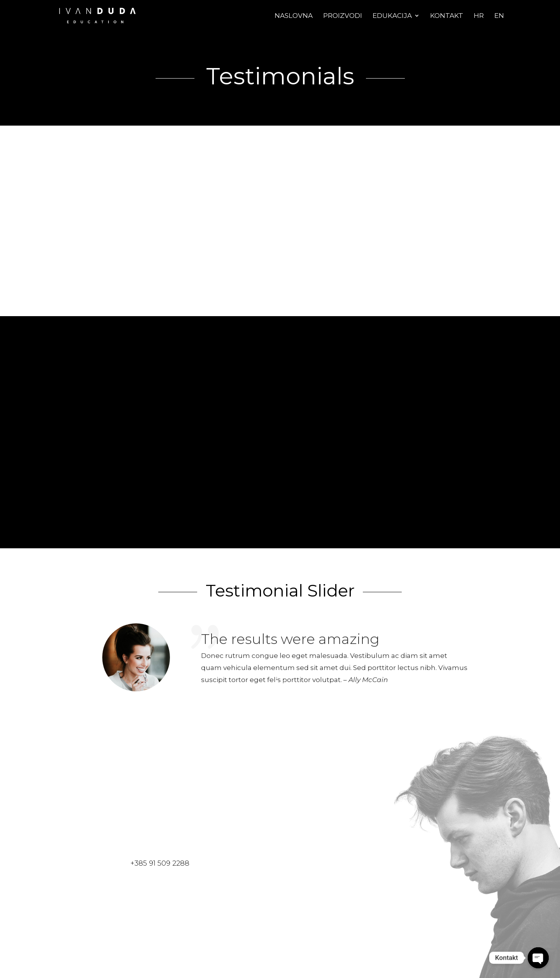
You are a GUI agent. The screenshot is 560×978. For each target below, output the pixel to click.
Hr (479, 16)
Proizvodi (343, 16)
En (499, 16)
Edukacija (392, 16)
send (326, 917)
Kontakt (447, 16)
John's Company (199, 269)
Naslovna (294, 16)
